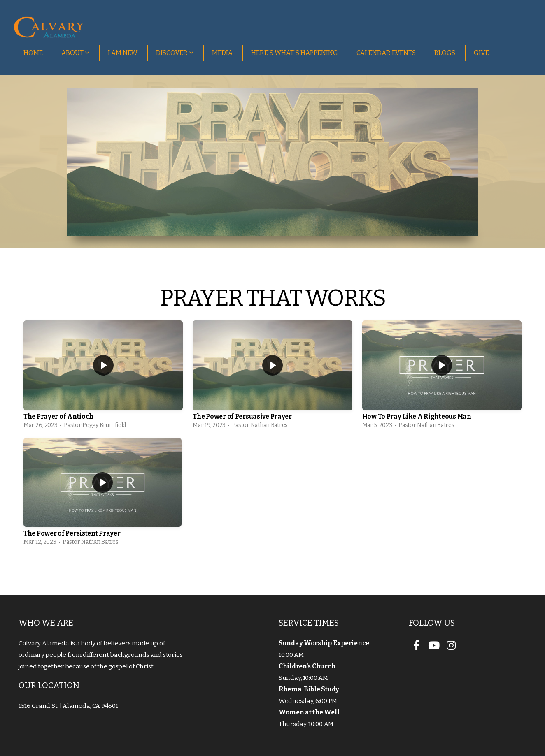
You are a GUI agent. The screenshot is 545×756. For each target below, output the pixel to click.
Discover (175, 53)
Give (481, 53)
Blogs (445, 53)
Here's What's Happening (295, 53)
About (75, 53)
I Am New (123, 53)
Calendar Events (386, 53)
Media (222, 53)
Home (33, 53)
